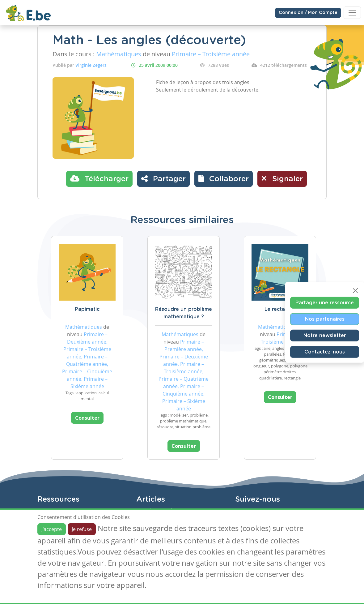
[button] (224, 179)
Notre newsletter (325, 335)
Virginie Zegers (91, 65)
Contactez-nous (325, 352)
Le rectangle (280, 309)
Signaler (282, 178)
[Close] (355, 290)
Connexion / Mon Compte (308, 13)
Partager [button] (163, 178)
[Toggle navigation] (352, 13)
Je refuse (82, 529)
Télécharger (99, 178)
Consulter (87, 418)
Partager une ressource (325, 302)
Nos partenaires (325, 319)
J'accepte (52, 529)
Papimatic (87, 309)
